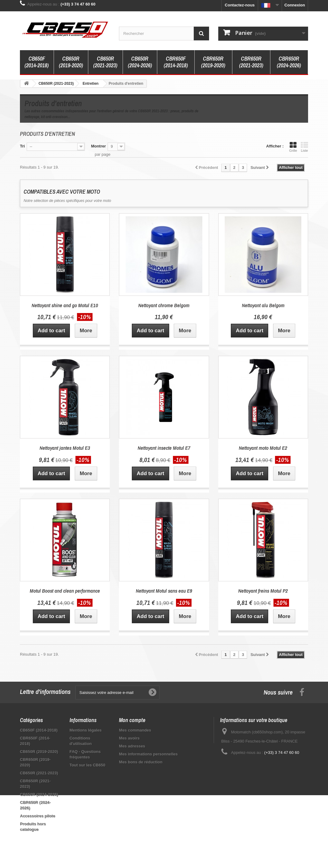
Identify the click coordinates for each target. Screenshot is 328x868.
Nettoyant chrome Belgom (164, 305)
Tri (22, 146)
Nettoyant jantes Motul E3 (65, 448)
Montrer (98, 146)
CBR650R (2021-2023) (251, 62)
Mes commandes (135, 730)
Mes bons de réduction (141, 762)
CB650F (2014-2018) (37, 62)
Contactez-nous (240, 5)
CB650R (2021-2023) (105, 62)
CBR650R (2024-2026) (289, 62)
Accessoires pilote (38, 816)
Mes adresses (132, 746)
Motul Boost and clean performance (65, 591)
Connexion (295, 5)
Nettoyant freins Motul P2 (263, 591)
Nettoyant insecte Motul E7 (164, 448)
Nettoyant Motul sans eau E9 (164, 591)
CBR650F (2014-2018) (176, 62)
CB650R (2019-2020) (71, 62)
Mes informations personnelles (148, 754)
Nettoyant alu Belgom (263, 305)
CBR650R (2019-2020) (213, 62)
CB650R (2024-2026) (140, 62)
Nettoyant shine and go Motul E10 (65, 305)
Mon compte (132, 720)
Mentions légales (86, 730)
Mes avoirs (129, 738)
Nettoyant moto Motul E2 (263, 448)
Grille (293, 147)
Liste (304, 147)
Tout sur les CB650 (88, 765)
